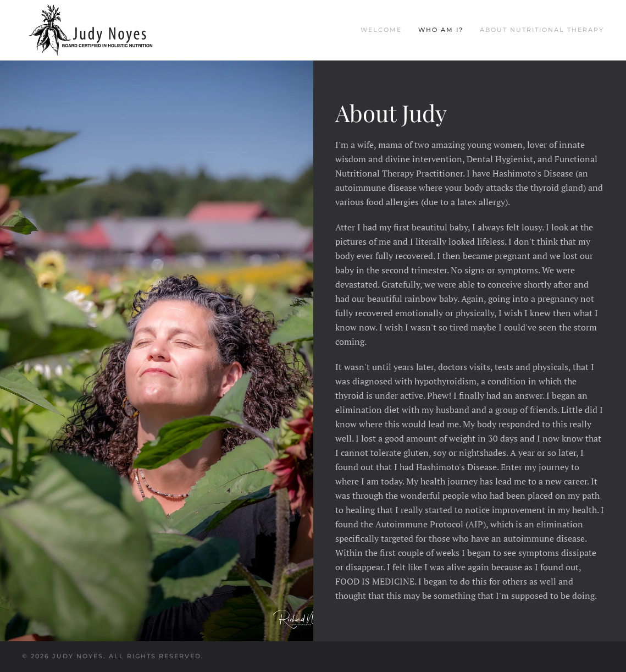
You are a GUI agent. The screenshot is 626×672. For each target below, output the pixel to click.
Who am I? (441, 30)
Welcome (381, 30)
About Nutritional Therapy (542, 30)
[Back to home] (91, 30)
